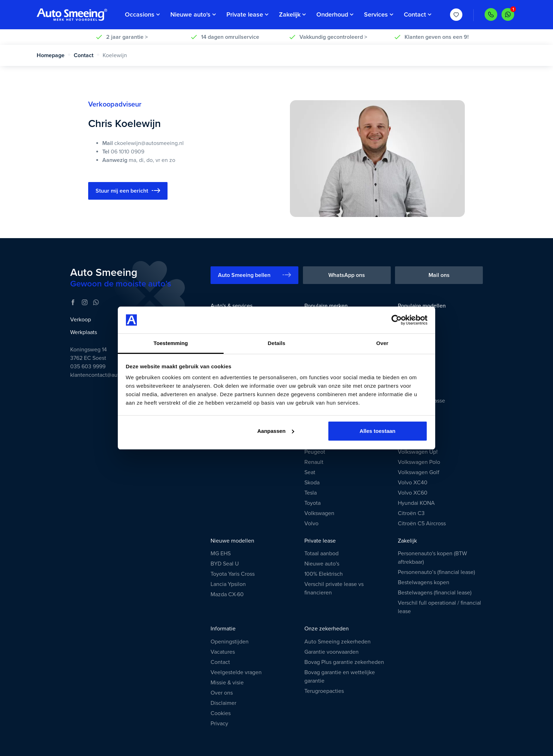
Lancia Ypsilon (228, 584)
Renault (314, 462)
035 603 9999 (88, 367)
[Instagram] (85, 302)
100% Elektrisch (324, 574)
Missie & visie (227, 683)
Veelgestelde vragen (236, 672)
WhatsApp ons (347, 275)
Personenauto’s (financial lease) (436, 572)
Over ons (222, 693)
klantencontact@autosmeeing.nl (110, 375)
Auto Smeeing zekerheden (338, 642)
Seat (310, 472)
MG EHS (221, 554)
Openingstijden (230, 642)
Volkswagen (319, 513)
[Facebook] (73, 302)
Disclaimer (223, 703)
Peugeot (315, 452)
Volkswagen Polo (419, 462)
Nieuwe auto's (322, 564)
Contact (87, 55)
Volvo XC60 (413, 493)
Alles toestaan (378, 431)
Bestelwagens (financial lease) (435, 593)
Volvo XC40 (413, 483)
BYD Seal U (225, 564)
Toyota (312, 503)
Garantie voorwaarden (332, 652)
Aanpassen (276, 431)
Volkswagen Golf (419, 472)
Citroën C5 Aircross (422, 524)
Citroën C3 (411, 513)
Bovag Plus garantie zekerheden (344, 662)
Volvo (311, 524)
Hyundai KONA (416, 503)
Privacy (219, 724)
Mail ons (439, 275)
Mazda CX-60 (227, 594)
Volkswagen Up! (418, 452)
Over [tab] (382, 343)
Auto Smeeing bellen (254, 275)
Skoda (312, 483)
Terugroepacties (324, 691)
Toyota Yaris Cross (233, 574)
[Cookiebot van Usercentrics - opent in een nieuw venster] (397, 320)
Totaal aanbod (321, 554)
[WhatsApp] (96, 302)
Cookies (221, 713)
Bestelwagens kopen (424, 582)
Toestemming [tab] (171, 343)
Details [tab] (276, 343)
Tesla (311, 493)
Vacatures (223, 652)
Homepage (54, 55)
